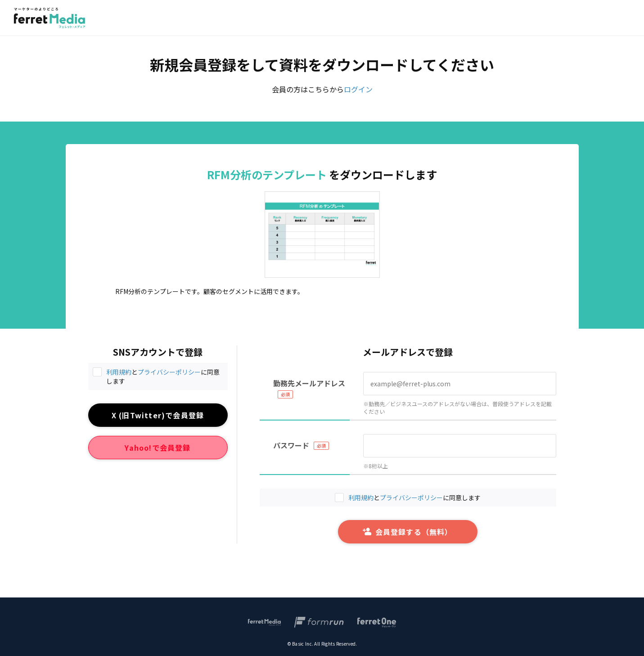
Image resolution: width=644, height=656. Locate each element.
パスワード (291, 445)
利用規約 (119, 372)
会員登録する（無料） (408, 532)
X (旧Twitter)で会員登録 (158, 415)
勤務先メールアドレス (309, 383)
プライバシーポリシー (169, 372)
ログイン (358, 89)
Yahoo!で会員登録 (158, 448)
